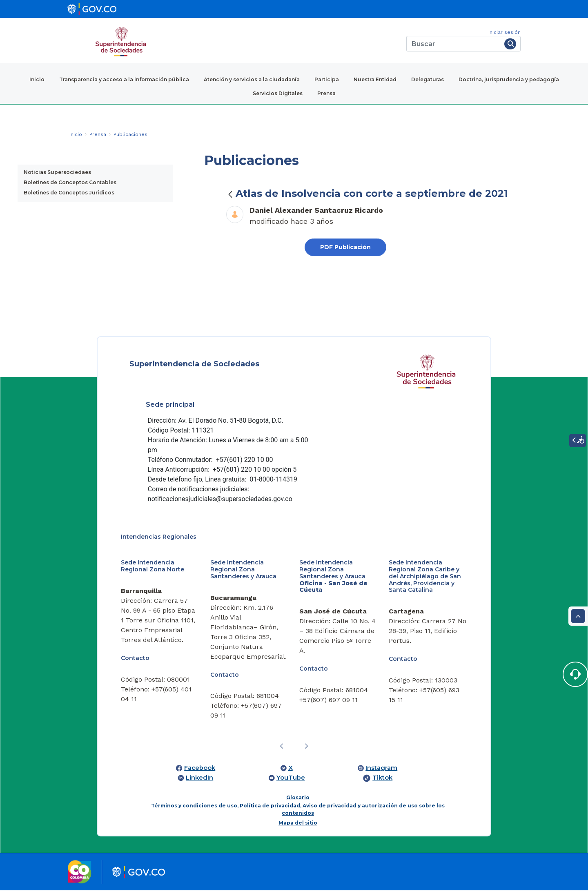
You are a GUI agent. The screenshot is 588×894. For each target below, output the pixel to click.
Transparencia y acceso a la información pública (124, 79)
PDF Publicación (345, 247)
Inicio (37, 79)
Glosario (298, 801)
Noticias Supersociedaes (57, 172)
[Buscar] (454, 44)
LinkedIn (199, 781)
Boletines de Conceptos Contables (70, 182)
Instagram (381, 771)
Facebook (200, 771)
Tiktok (382, 781)
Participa (327, 79)
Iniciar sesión (504, 32)
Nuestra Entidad (375, 79)
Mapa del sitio (298, 826)
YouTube (291, 781)
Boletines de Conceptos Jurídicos (69, 193)
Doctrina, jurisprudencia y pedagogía (509, 79)
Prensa (326, 93)
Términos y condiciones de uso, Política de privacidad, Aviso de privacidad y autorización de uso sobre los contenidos (298, 813)
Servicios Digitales (278, 93)
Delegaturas (428, 79)
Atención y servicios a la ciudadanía (252, 79)
